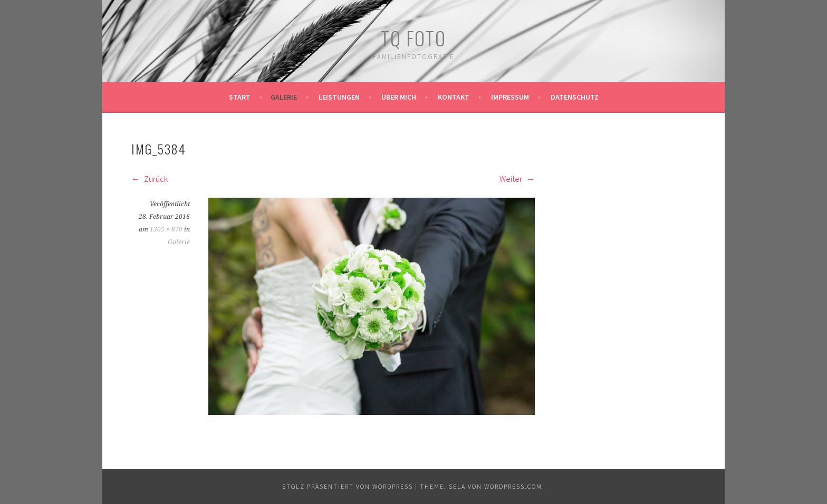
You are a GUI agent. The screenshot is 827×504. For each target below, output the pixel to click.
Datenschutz (575, 97)
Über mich (399, 97)
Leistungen (339, 97)
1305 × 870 (166, 229)
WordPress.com (513, 486)
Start (240, 97)
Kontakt (454, 97)
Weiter (517, 179)
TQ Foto (413, 38)
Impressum (510, 97)
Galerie (284, 97)
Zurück (150, 179)
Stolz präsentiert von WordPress (348, 486)
